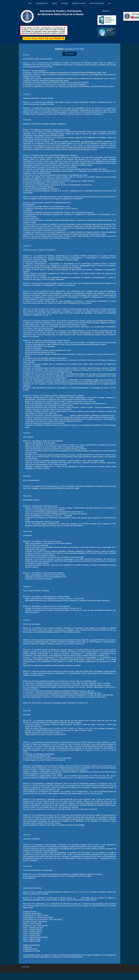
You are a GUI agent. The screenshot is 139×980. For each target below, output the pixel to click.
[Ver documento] (69, 54)
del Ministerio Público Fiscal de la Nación (60, 14)
